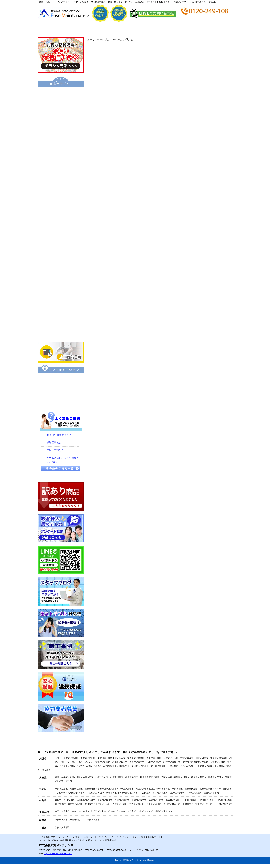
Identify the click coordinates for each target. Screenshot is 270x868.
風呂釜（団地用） (61, 178)
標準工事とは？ (55, 443)
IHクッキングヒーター (61, 274)
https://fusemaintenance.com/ (58, 853)
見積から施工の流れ (119, 30)
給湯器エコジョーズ (61, 117)
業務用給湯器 (61, 190)
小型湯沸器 (61, 165)
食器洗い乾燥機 (61, 310)
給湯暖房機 (61, 141)
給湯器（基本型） (61, 105)
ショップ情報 (184, 30)
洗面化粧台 (61, 214)
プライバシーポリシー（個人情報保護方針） (61, 403)
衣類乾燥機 (61, 226)
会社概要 (86, 30)
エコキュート (61, 93)
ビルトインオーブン (61, 286)
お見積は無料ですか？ (59, 435)
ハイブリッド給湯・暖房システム (61, 129)
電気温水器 (61, 153)
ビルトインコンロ (61, 262)
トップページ (54, 30)
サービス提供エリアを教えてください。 (63, 460)
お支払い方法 (151, 30)
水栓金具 (61, 250)
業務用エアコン (61, 334)
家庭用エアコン (61, 322)
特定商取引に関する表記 (61, 391)
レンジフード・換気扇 (61, 298)
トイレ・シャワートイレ (61, 202)
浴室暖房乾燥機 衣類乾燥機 (61, 238)
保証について (61, 379)
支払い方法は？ (55, 450)
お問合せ (216, 30)
